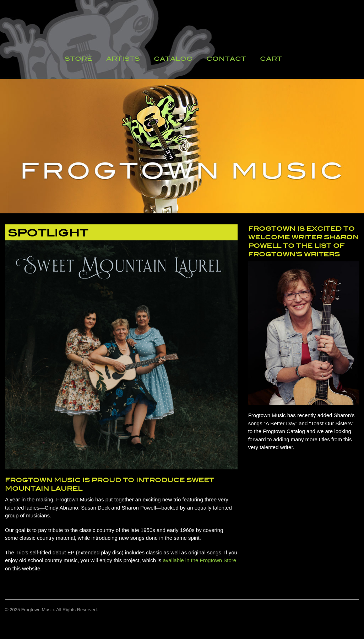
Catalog (173, 59)
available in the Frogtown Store (199, 560)
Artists (123, 59)
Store (78, 59)
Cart (271, 59)
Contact (226, 59)
